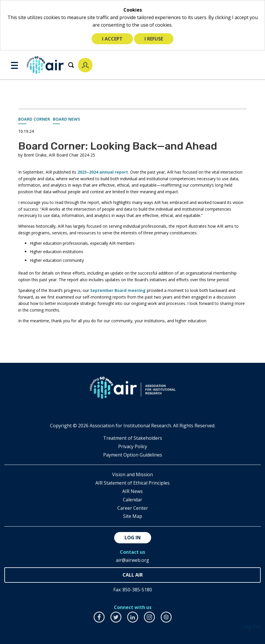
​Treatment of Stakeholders (133, 438)
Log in (133, 538)
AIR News (132, 491)
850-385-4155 (132, 575)
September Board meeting (118, 290)
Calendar (132, 500)
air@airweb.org (132, 560)
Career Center (133, 508)
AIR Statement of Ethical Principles (132, 483)
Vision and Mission (132, 474)
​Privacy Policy (133, 446)
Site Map (133, 516)
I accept (112, 39)
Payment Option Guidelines (133, 455)
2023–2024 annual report (103, 172)
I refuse (154, 39)
